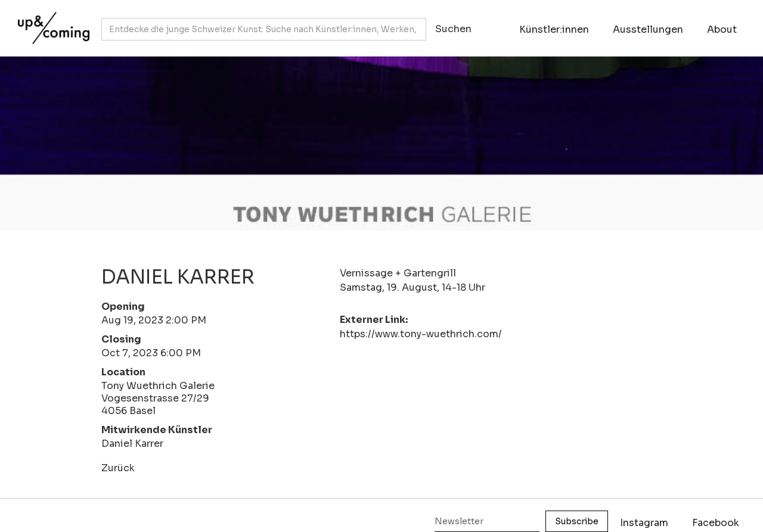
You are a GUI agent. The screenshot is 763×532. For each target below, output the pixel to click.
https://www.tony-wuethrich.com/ (421, 334)
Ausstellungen (648, 29)
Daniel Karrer (132, 444)
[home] (51, 22)
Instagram (644, 523)
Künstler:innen (554, 29)
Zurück (118, 468)
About (722, 29)
